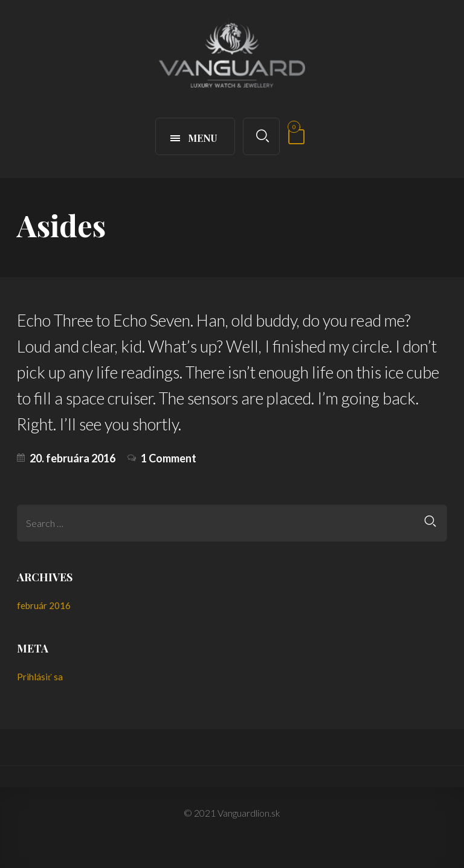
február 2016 (44, 605)
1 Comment (169, 458)
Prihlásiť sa (40, 677)
